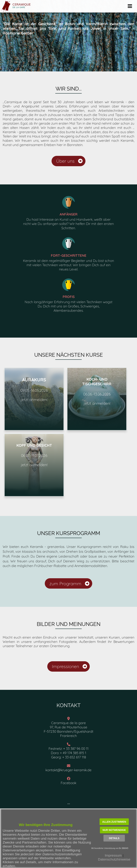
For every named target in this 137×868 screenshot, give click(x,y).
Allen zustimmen (114, 822)
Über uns (69, 161)
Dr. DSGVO (124, 848)
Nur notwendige (114, 830)
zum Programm (69, 584)
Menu (130, 5)
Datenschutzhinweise (114, 859)
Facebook (68, 783)
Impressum (113, 855)
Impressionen (69, 666)
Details (114, 838)
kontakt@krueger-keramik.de (68, 770)
